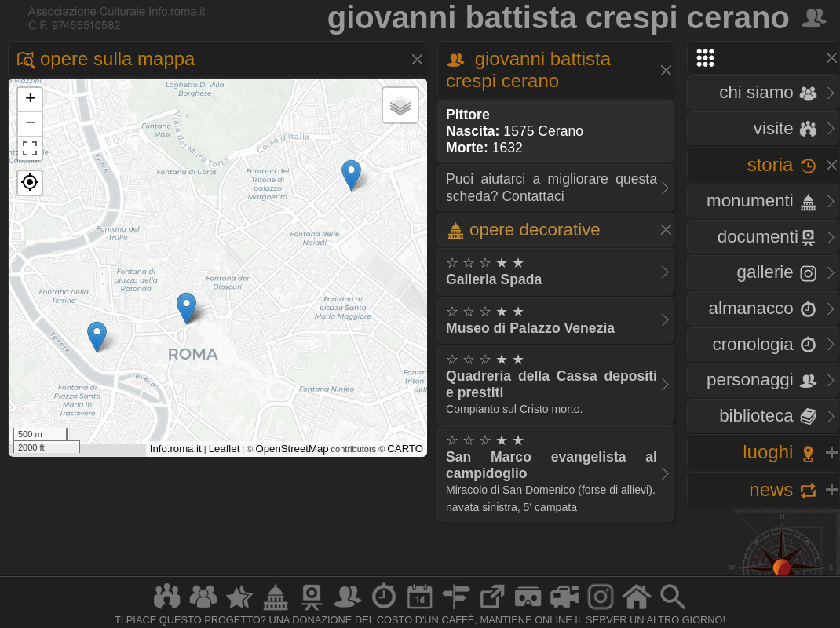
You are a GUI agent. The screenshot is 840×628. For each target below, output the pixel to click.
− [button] (30, 124)
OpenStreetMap (292, 449)
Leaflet (225, 449)
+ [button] (30, 100)
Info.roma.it (176, 449)
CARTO (405, 449)
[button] (30, 183)
